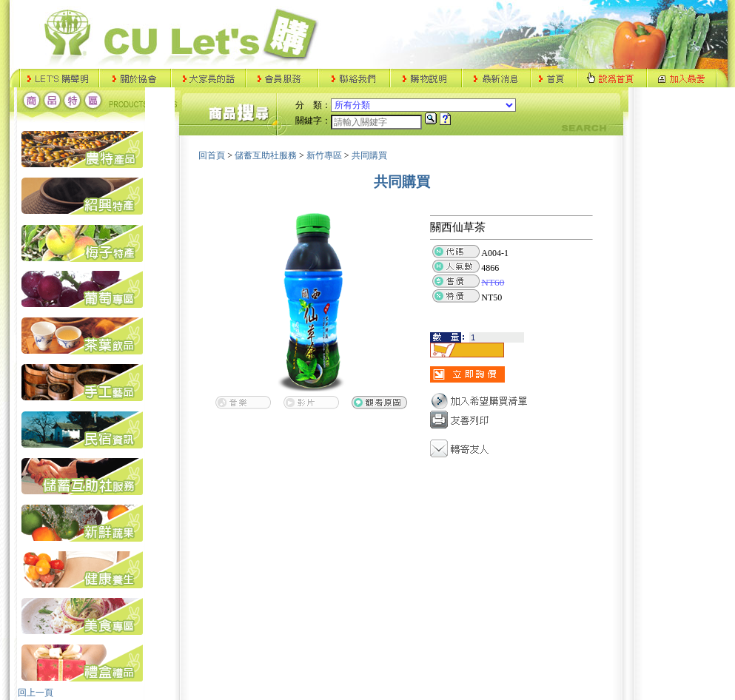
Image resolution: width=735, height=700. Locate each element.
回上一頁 (36, 693)
